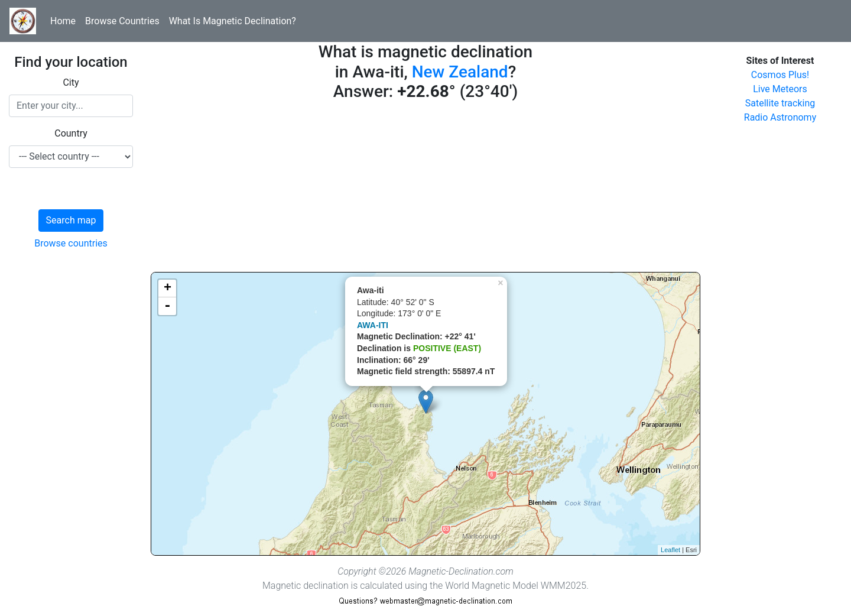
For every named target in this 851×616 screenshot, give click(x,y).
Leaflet (670, 550)
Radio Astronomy (780, 117)
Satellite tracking (780, 103)
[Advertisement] (425, 189)
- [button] (167, 306)
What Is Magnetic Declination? (233, 21)
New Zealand (460, 72)
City (71, 82)
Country (71, 133)
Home (63, 21)
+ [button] (168, 288)
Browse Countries (122, 21)
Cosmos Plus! (780, 75)
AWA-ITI (373, 325)
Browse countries (71, 243)
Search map (71, 220)
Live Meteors (780, 89)
